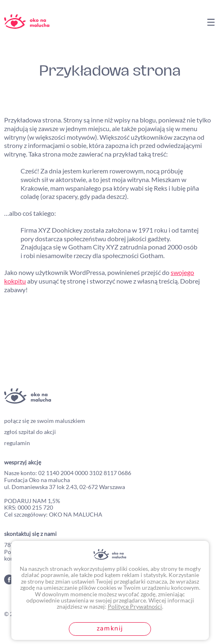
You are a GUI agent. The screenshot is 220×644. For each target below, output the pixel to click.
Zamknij (110, 628)
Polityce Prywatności (135, 606)
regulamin (17, 443)
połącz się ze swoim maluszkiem (45, 421)
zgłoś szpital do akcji (30, 432)
